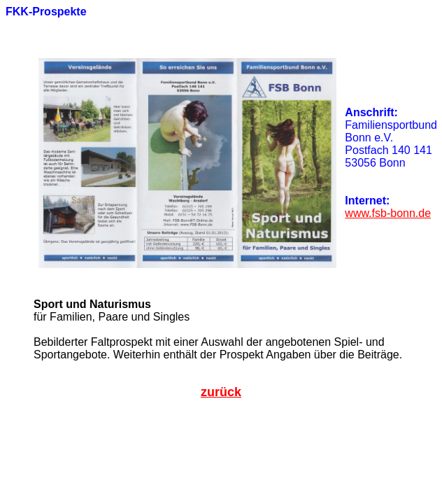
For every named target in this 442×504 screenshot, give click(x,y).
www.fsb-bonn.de (388, 213)
